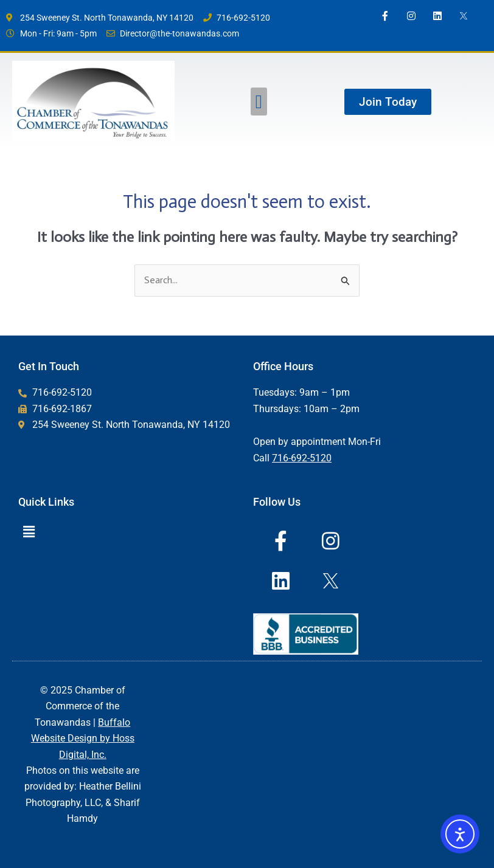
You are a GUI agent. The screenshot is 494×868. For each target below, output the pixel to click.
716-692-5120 (302, 458)
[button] (259, 102)
